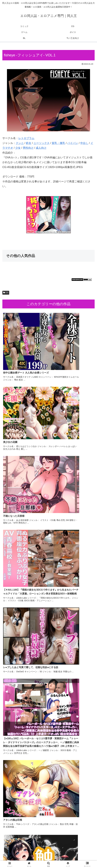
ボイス (17, 859)
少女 (18, 148)
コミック (17, 854)
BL (48, 859)
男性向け (28, 148)
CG (6, 293)
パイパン (73, 143)
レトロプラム (26, 138)
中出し (84, 143)
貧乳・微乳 (58, 143)
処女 (29, 143)
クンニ (20, 143)
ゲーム (80, 854)
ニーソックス (42, 143)
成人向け (41, 148)
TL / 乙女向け (80, 859)
